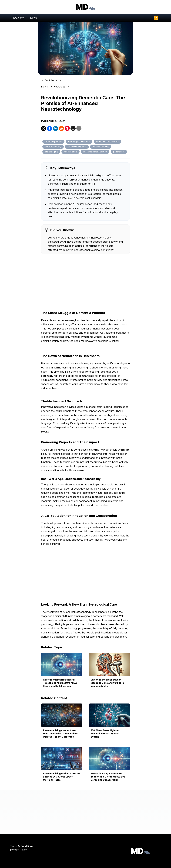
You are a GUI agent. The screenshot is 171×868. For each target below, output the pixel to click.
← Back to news (51, 80)
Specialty (18, 18)
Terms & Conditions (22, 846)
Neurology (59, 87)
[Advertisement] (85, 283)
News (34, 18)
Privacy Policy (18, 850)
